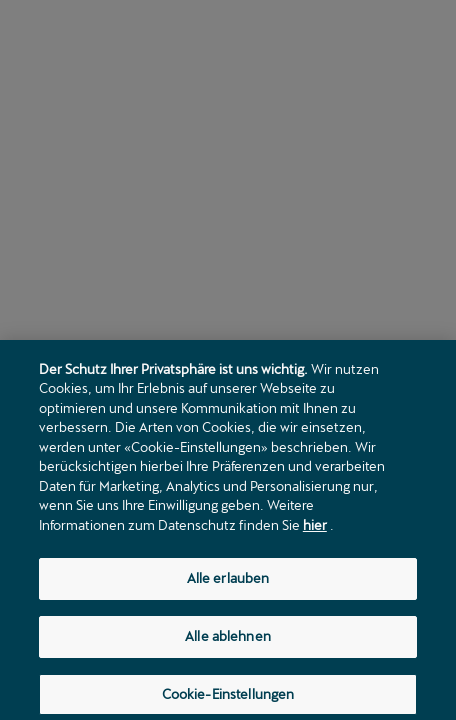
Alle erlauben (228, 584)
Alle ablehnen (228, 642)
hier (315, 531)
